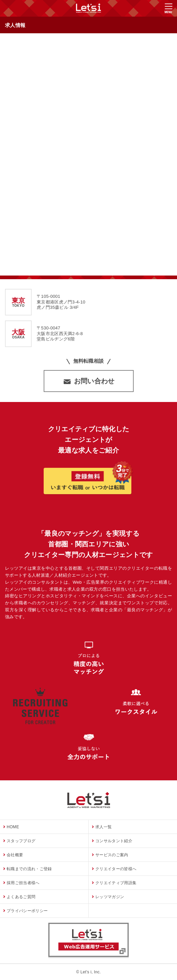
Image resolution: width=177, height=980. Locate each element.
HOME (13, 827)
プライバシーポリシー (27, 911)
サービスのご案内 (112, 855)
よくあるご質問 (21, 897)
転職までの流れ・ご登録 (29, 869)
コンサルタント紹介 (114, 841)
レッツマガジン (110, 897)
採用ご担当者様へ (23, 883)
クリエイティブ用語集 (116, 883)
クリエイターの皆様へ (116, 869)
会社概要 (15, 855)
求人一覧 (103, 827)
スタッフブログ (21, 841)
